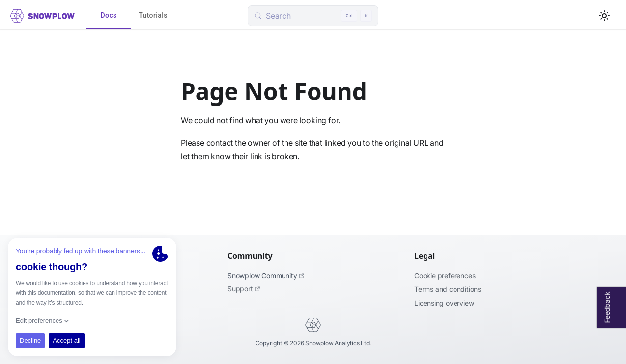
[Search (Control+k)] (313, 16)
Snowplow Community (266, 275)
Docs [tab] (109, 16)
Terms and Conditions (448, 289)
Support (244, 289)
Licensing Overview (444, 303)
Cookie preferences (445, 275)
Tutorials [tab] (153, 16)
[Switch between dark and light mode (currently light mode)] (604, 16)
